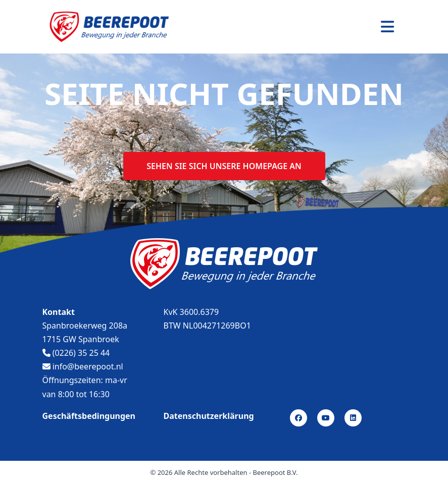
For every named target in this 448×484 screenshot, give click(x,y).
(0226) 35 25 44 (76, 353)
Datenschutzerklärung (209, 416)
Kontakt (59, 312)
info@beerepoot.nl (83, 366)
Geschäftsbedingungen (89, 416)
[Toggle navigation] (387, 27)
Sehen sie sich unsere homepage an (224, 166)
